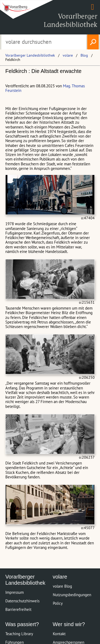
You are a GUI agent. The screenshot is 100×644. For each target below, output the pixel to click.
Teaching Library (19, 634)
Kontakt (59, 634)
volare (68, 55)
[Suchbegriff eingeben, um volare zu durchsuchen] (44, 42)
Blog (84, 55)
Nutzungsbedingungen (72, 595)
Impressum (15, 592)
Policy (58, 603)
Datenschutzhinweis (22, 601)
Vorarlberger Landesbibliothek (30, 55)
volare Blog (62, 586)
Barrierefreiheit (18, 609)
